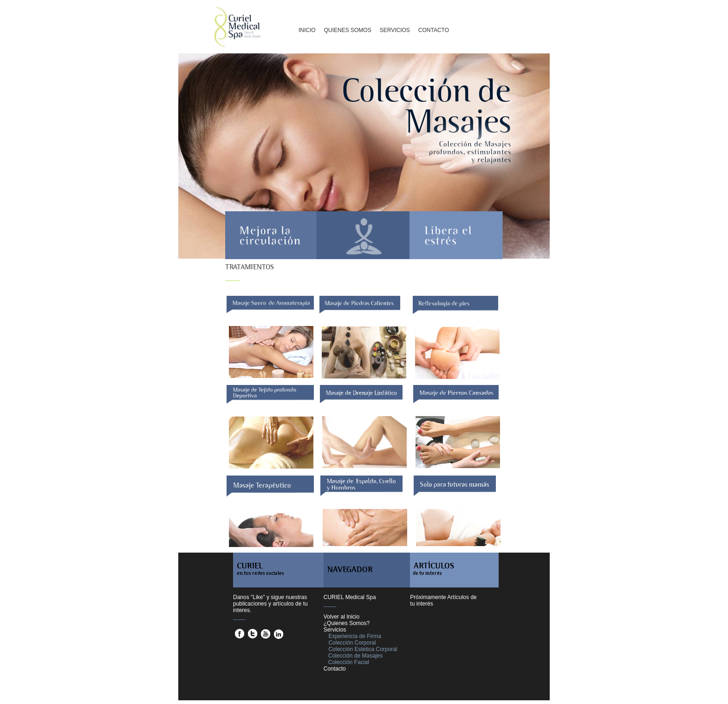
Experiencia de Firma (354, 636)
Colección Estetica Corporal (363, 649)
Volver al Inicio (341, 617)
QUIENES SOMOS (348, 30)
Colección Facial (349, 662)
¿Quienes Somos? (347, 623)
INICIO (307, 30)
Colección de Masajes (355, 656)
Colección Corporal (352, 643)
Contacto (335, 669)
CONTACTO (434, 30)
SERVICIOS (395, 30)
